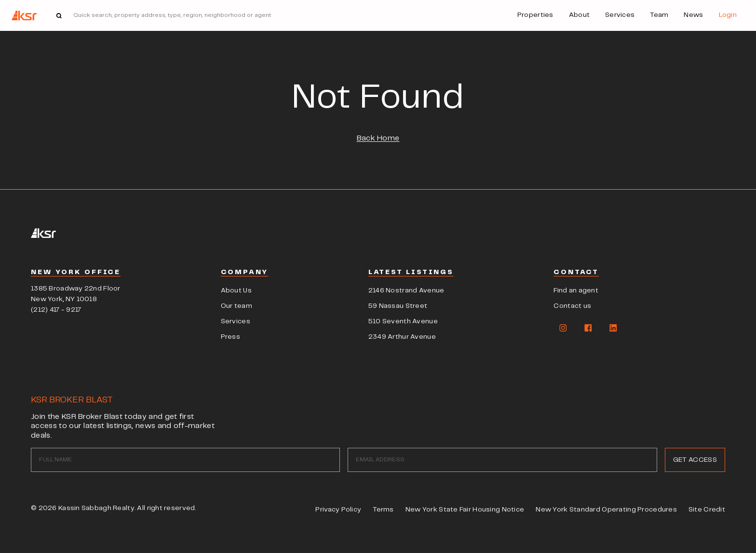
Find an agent (576, 290)
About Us (236, 290)
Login (728, 15)
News (693, 15)
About (579, 15)
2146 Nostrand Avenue (406, 290)
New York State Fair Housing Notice (465, 510)
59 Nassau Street (398, 306)
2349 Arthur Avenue (402, 337)
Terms (383, 510)
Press (230, 337)
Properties (535, 15)
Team (659, 15)
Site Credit (707, 510)
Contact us (572, 306)
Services (620, 15)
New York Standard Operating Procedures (606, 510)
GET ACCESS (695, 460)
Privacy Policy (338, 510)
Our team (236, 306)
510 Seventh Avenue (403, 321)
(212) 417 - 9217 (56, 310)
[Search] (242, 15)
